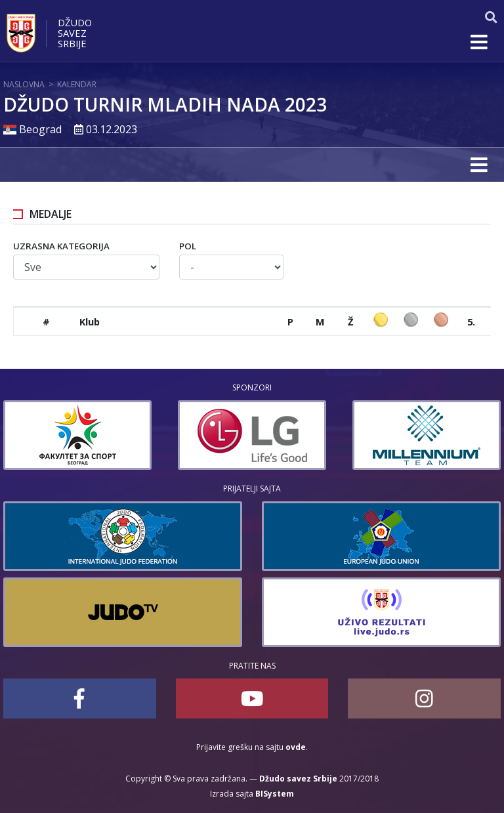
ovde (296, 747)
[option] (77, 435)
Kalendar (77, 84)
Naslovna (24, 84)
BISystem (275, 794)
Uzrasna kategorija (61, 246)
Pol (188, 246)
